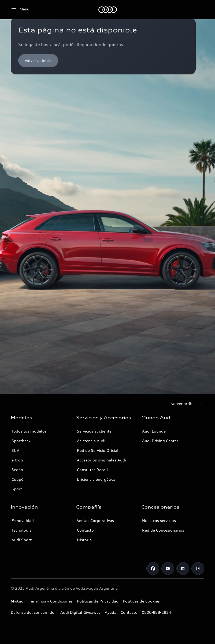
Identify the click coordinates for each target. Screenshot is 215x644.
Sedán (17, 470)
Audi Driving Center (160, 441)
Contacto (85, 530)
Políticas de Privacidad (98, 601)
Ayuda (111, 612)
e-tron (17, 460)
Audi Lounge (154, 431)
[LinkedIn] (183, 569)
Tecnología (22, 530)
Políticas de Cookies (141, 601)
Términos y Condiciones (51, 601)
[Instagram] (198, 569)
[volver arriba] (188, 404)
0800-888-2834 (156, 612)
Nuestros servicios (159, 520)
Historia (84, 540)
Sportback (21, 441)
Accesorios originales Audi (101, 460)
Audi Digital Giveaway (80, 612)
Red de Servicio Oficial (98, 450)
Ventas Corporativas (95, 520)
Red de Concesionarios (163, 530)
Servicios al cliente (94, 431)
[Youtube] (168, 569)
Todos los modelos (29, 431)
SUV (15, 450)
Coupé (17, 479)
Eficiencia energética (96, 479)
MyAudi (18, 601)
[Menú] (20, 9)
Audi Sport (22, 540)
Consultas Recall (92, 470)
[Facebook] (153, 569)
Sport (17, 489)
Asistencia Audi (91, 441)
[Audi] (108, 10)
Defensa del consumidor (33, 612)
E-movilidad (23, 520)
